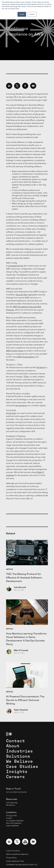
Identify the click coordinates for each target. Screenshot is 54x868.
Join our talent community (16, 792)
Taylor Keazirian (21, 710)
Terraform (41, 368)
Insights (17, 772)
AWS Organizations (26, 357)
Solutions (18, 756)
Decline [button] (32, 14)
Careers (15, 777)
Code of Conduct (13, 851)
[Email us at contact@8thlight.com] (33, 842)
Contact (15, 741)
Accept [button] (22, 14)
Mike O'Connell (21, 651)
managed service (16, 266)
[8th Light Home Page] (9, 734)
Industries (19, 751)
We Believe (19, 761)
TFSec (26, 377)
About (13, 746)
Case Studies (22, 767)
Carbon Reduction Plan (15, 861)
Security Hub (22, 295)
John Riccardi (20, 587)
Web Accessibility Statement (17, 854)
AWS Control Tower (15, 351)
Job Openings (12, 803)
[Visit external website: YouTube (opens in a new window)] (25, 842)
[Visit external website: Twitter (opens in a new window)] (17, 842)
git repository (21, 406)
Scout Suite (11, 413)
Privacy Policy (11, 858)
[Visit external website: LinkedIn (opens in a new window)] (9, 842)
